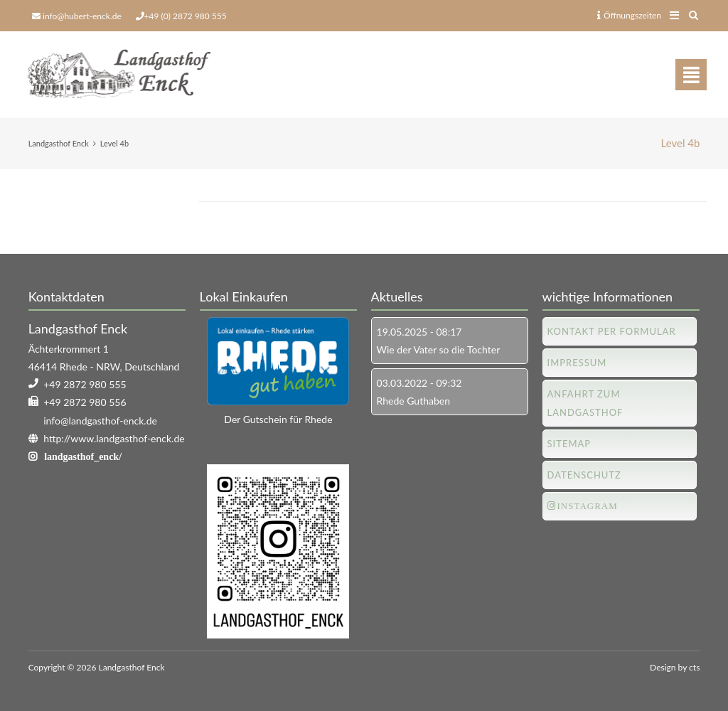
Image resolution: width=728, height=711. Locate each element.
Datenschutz (584, 475)
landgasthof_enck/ (83, 456)
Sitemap (569, 444)
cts (694, 668)
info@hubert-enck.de (82, 16)
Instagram (588, 506)
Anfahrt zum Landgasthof (585, 403)
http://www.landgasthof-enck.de (114, 438)
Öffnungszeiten (629, 15)
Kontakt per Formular (612, 331)
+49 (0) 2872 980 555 (186, 16)
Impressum (577, 363)
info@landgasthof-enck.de (100, 421)
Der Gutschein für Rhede (278, 420)
